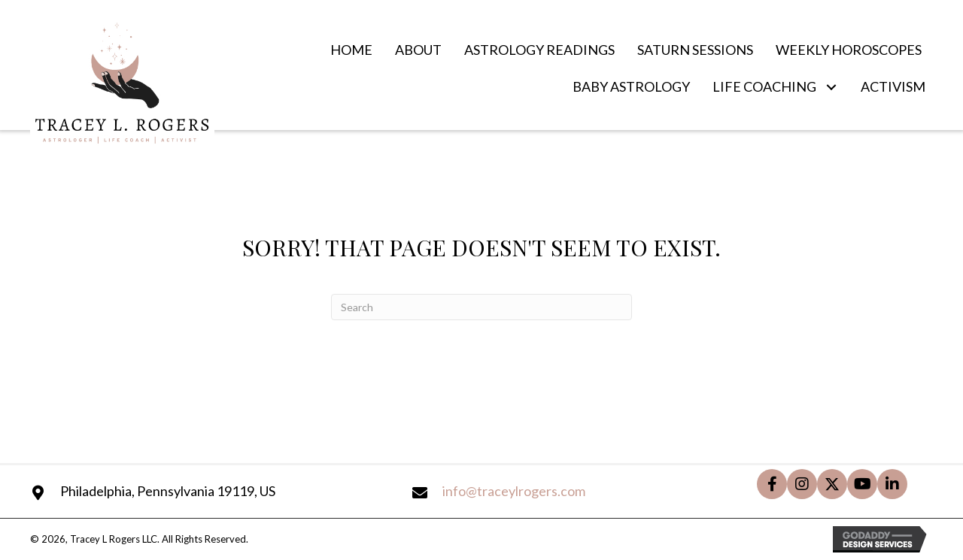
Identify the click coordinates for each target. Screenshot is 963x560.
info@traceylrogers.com (514, 491)
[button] (831, 88)
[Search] (481, 307)
